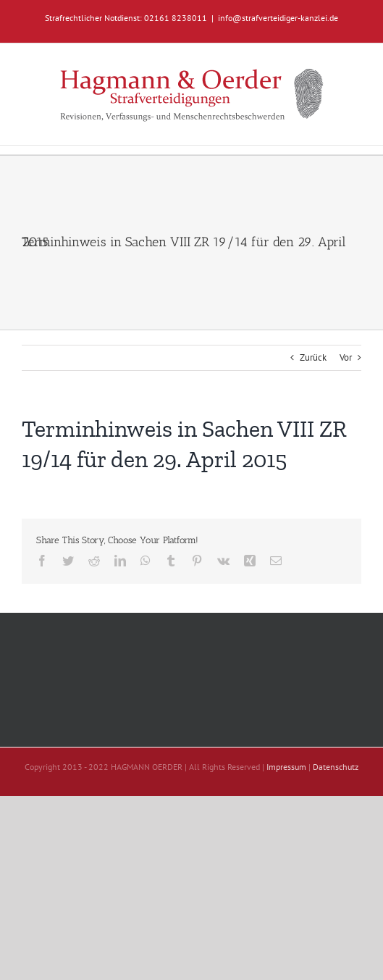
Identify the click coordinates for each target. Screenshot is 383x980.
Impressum (286, 767)
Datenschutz (336, 767)
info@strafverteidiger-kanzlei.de (278, 18)
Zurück (313, 357)
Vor (346, 357)
